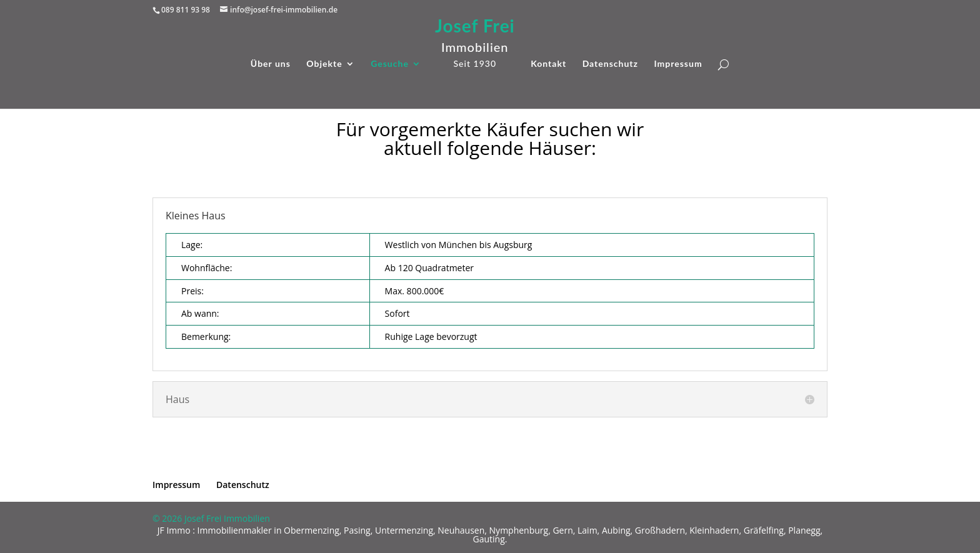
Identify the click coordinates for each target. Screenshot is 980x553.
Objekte (324, 64)
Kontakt (548, 64)
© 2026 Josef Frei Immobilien (211, 518)
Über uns (271, 64)
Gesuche (390, 64)
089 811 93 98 (186, 10)
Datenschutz (610, 64)
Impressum (678, 64)
